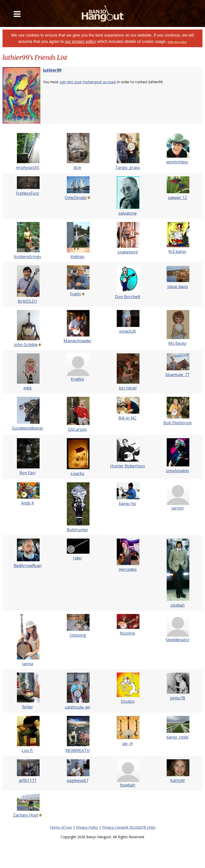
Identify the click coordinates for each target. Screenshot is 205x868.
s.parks (77, 473)
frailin (76, 294)
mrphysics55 (27, 167)
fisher (28, 707)
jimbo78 (178, 698)
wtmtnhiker (177, 162)
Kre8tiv (78, 379)
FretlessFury (27, 193)
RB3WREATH (78, 750)
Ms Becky (177, 343)
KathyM (178, 780)
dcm (77, 167)
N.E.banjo (177, 251)
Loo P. (27, 750)
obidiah (178, 605)
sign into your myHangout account (88, 82)
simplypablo (177, 471)
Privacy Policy (87, 827)
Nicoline (127, 633)
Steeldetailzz (178, 640)
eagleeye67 (78, 780)
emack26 (128, 331)
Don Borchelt (128, 297)
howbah (127, 785)
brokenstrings (27, 257)
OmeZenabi (76, 198)
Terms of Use (61, 827)
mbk (28, 388)
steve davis (178, 287)
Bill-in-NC (128, 418)
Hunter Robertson (128, 466)
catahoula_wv (78, 707)
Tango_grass (127, 167)
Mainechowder (78, 341)
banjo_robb (177, 737)
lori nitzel (128, 388)
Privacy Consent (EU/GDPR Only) (129, 827)
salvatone (127, 213)
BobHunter (78, 530)
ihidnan (77, 257)
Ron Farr (28, 473)
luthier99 (52, 70)
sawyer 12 (177, 198)
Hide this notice (177, 42)
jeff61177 (28, 780)
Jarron (178, 508)
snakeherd (128, 252)
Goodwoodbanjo (27, 428)
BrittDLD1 (27, 301)
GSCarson (77, 429)
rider (77, 558)
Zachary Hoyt (26, 815)
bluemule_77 (177, 375)
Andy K (28, 503)
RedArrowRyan (28, 566)
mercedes (128, 569)
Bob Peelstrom (178, 423)
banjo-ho (127, 503)
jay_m (128, 743)
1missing (78, 635)
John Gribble (26, 345)
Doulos (128, 701)
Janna (28, 664)
